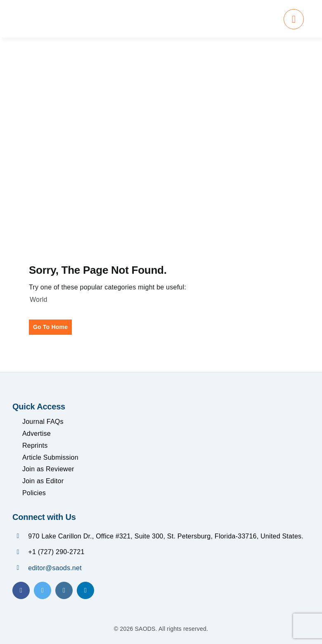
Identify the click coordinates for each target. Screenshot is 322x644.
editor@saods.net (55, 568)
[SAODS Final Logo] (83, 14)
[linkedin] (85, 590)
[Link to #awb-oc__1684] (294, 19)
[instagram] (64, 590)
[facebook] (21, 590)
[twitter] (43, 590)
